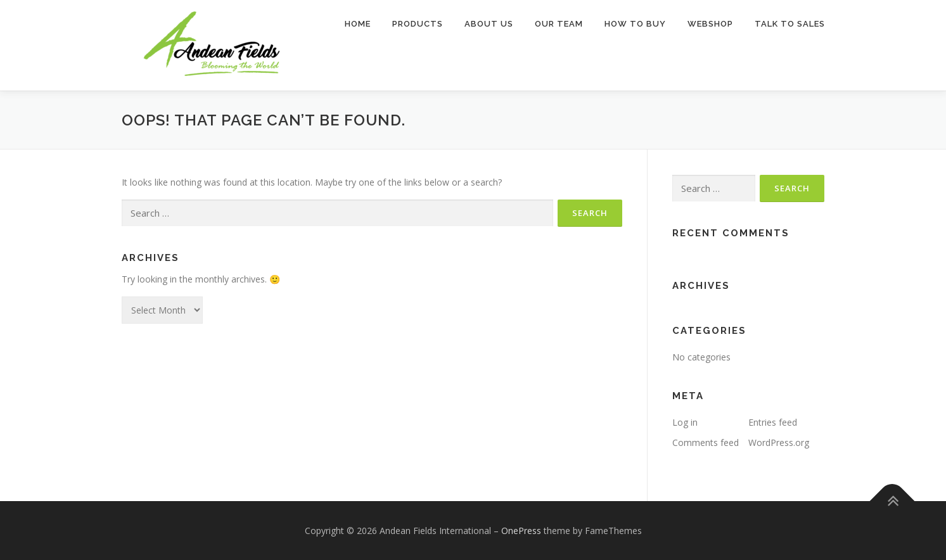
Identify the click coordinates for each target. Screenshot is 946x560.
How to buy (635, 24)
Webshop (710, 24)
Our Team (559, 24)
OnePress (521, 531)
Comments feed (706, 442)
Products (418, 24)
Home (358, 24)
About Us (489, 24)
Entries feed (773, 422)
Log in (685, 422)
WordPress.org (779, 442)
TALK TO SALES (790, 24)
